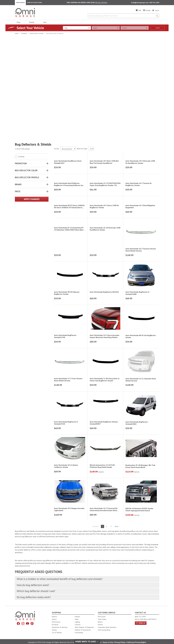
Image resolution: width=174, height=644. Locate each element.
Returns (100, 616)
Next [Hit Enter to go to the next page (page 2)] (117, 520)
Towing (54, 624)
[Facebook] (18, 618)
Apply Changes (32, 129)
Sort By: (57, 79)
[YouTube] (28, 618)
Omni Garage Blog (104, 624)
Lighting (77, 616)
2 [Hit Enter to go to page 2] (107, 520)
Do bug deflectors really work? (35, 591)
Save (158, 29)
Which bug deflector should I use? (37, 585)
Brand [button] (18, 115)
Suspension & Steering (60, 622)
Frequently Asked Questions (107, 622)
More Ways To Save (87, 642)
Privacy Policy (120, 637)
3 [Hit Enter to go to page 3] (111, 520)
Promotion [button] (21, 94)
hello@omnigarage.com (140, 3)
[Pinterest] (33, 618)
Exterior (54, 611)
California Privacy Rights (136, 637)
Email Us (141, 617)
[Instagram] (23, 618)
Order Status (102, 614)
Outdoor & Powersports (83, 624)
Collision (78, 619)
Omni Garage (20, 3)
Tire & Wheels (57, 627)
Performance (56, 616)
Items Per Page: (82, 79)
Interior (54, 614)
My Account (102, 611)
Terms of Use (108, 637)
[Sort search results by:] (68, 79)
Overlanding (79, 627)
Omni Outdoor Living (34, 3)
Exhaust (77, 611)
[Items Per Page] (91, 79)
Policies (100, 619)
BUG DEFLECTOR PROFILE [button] (27, 108)
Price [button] (18, 121)
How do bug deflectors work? (34, 579)
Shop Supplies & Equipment (84, 622)
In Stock (21, 87)
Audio (77, 614)
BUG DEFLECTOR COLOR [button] (26, 101)
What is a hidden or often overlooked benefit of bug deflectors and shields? (63, 572)
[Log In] (156, 11)
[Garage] (147, 11)
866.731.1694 (154, 3)
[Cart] (138, 11)
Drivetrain (55, 619)
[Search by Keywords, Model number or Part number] (122, 16)
